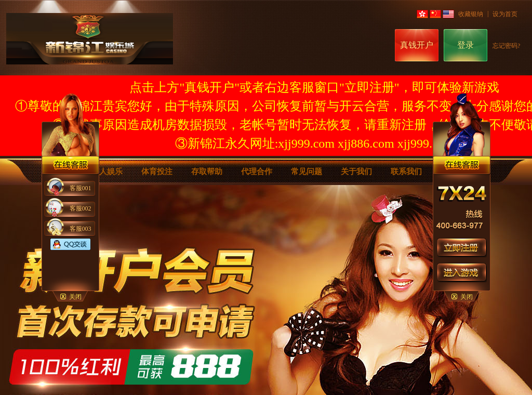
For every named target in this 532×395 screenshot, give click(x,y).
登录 (465, 45)
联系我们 (406, 172)
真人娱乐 (107, 172)
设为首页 (505, 14)
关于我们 (356, 172)
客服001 (81, 188)
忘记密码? (506, 46)
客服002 (81, 208)
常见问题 (307, 172)
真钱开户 (417, 45)
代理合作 (257, 172)
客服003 (81, 229)
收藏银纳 (471, 14)
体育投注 (157, 172)
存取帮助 (207, 172)
